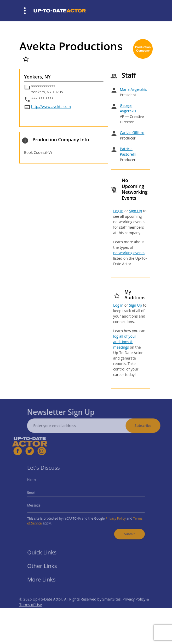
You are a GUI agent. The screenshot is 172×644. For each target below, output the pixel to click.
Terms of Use (31, 610)
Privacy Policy (113, 517)
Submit (125, 531)
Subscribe (149, 426)
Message (39, 505)
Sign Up (135, 211)
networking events (129, 253)
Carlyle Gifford (132, 133)
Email (37, 493)
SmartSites (112, 605)
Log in (118, 211)
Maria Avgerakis (133, 89)
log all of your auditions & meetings (125, 342)
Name (37, 482)
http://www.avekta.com (51, 107)
